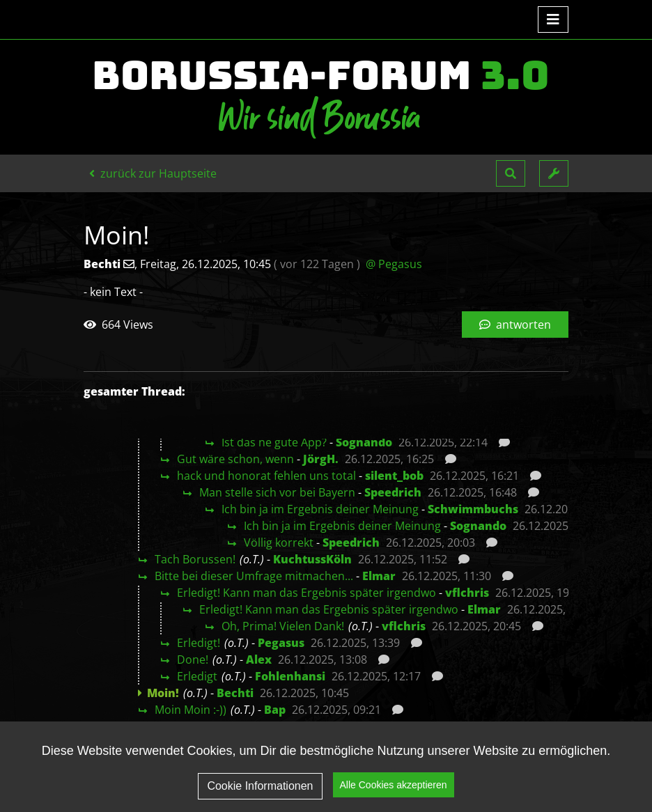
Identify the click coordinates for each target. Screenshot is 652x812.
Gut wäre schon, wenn (235, 459)
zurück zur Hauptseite (153, 173)
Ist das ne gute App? (274, 442)
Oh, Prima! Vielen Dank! (283, 626)
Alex (259, 659)
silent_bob (394, 476)
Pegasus (281, 643)
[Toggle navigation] (553, 19)
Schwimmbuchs (473, 509)
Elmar (379, 576)
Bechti (235, 693)
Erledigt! (199, 643)
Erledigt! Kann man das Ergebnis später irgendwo (306, 593)
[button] (511, 173)
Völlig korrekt (279, 542)
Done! (193, 659)
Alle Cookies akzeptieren (394, 785)
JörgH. (321, 459)
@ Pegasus (394, 264)
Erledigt (197, 676)
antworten (515, 325)
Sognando (364, 442)
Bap (275, 710)
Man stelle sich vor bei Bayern (277, 492)
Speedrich (393, 492)
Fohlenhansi (290, 676)
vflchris (467, 593)
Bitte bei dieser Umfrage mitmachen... (254, 576)
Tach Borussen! (195, 559)
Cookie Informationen (260, 786)
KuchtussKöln (312, 559)
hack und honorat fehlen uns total (266, 476)
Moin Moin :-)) (191, 710)
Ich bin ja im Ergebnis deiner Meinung (320, 509)
